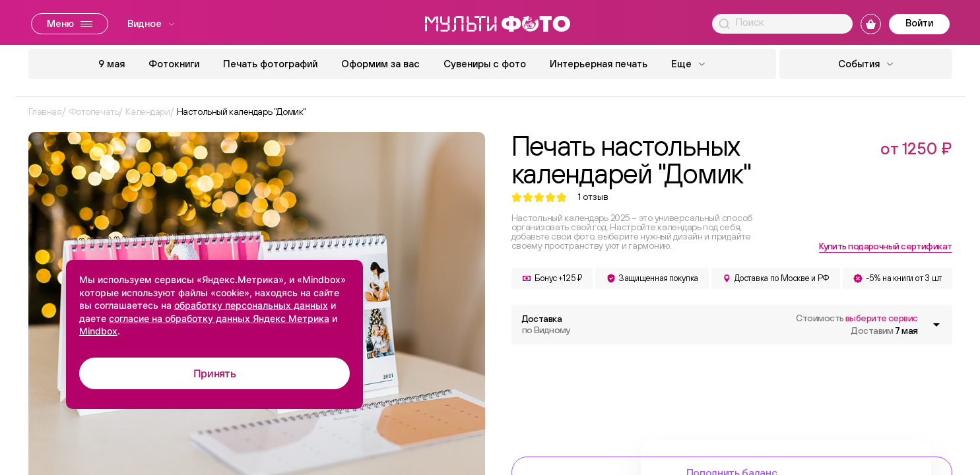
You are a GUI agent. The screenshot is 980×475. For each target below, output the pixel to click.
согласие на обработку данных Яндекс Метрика (219, 318)
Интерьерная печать (599, 64)
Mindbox (98, 331)
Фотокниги (174, 64)
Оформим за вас (380, 64)
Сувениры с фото (485, 64)
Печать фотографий (270, 64)
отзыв (593, 197)
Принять (215, 373)
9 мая (112, 64)
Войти (919, 23)
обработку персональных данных (251, 305)
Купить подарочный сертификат (885, 246)
